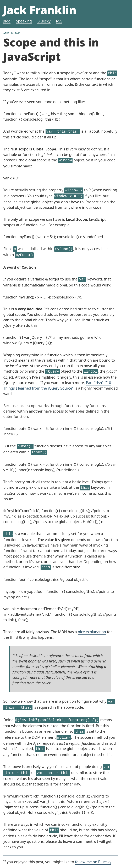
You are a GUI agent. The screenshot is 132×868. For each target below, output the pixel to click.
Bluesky (44, 21)
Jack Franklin (40, 10)
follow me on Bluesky (93, 850)
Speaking (24, 21)
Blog (7, 21)
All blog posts (15, 859)
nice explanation (92, 624)
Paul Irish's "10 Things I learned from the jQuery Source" (57, 381)
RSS (59, 21)
